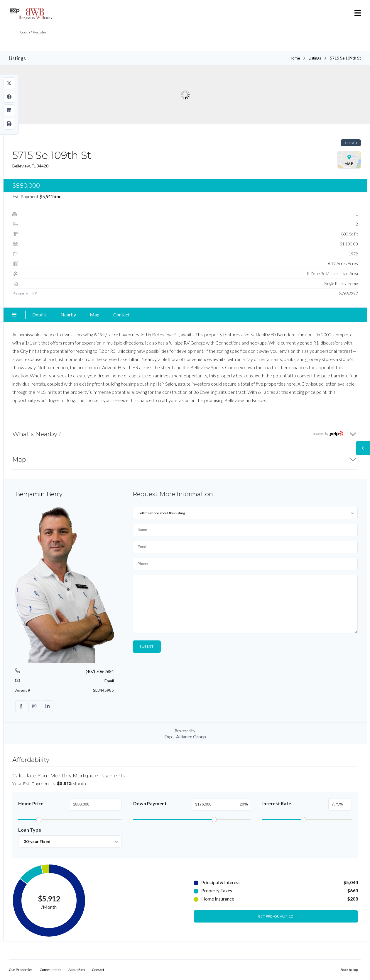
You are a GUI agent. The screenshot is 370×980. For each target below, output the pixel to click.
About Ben (77, 970)
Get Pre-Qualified (276, 917)
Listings (314, 58)
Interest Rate (277, 803)
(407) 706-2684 (100, 671)
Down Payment (150, 803)
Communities (50, 970)
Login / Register (27, 36)
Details (39, 314)
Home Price (31, 803)
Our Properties (21, 970)
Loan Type (30, 830)
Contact (121, 314)
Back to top (349, 970)
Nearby (68, 314)
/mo (50, 196)
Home (294, 58)
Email (109, 681)
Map (95, 314)
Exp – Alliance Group (185, 736)
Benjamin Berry (39, 494)
